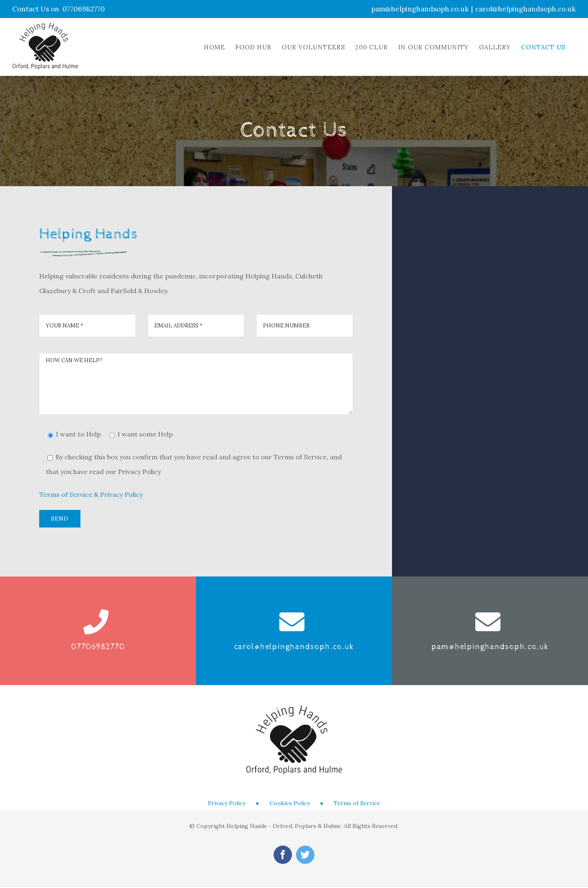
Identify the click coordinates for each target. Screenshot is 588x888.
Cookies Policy (290, 803)
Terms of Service (66, 494)
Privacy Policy (121, 494)
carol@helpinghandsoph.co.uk (526, 9)
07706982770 (84, 9)
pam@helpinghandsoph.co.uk (420, 9)
